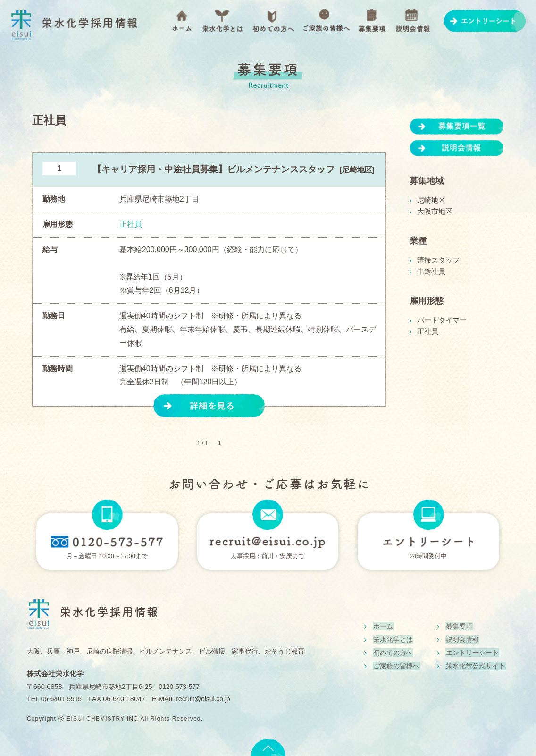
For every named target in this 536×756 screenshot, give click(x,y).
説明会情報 (413, 21)
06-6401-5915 (62, 699)
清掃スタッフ (437, 260)
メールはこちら (268, 542)
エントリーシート (485, 21)
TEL (107, 515)
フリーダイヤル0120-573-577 (107, 542)
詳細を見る (209, 406)
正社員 (427, 331)
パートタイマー (440, 320)
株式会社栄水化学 (57, 674)
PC (428, 515)
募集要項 (372, 21)
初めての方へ (273, 21)
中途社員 (430, 272)
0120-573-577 (180, 687)
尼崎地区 (430, 200)
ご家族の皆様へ (326, 21)
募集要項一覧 (457, 126)
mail (268, 515)
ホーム (182, 21)
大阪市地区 (434, 212)
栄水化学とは (222, 21)
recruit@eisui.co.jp (206, 699)
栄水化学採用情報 (74, 26)
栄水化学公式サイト (475, 667)
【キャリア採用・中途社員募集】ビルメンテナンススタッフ (214, 169)
